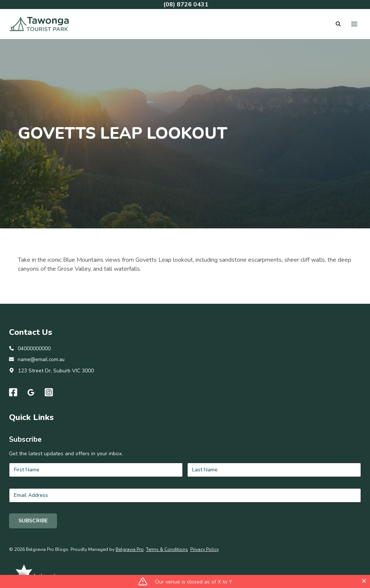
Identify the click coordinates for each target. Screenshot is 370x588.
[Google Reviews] (31, 439)
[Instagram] (49, 439)
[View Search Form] (338, 24)
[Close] (364, 581)
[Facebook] (13, 439)
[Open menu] (354, 24)
